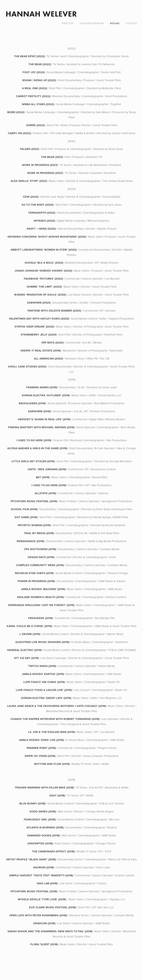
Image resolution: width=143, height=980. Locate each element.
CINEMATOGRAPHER (92, 23)
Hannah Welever (41, 14)
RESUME (115, 23)
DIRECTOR (67, 23)
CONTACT (132, 23)
